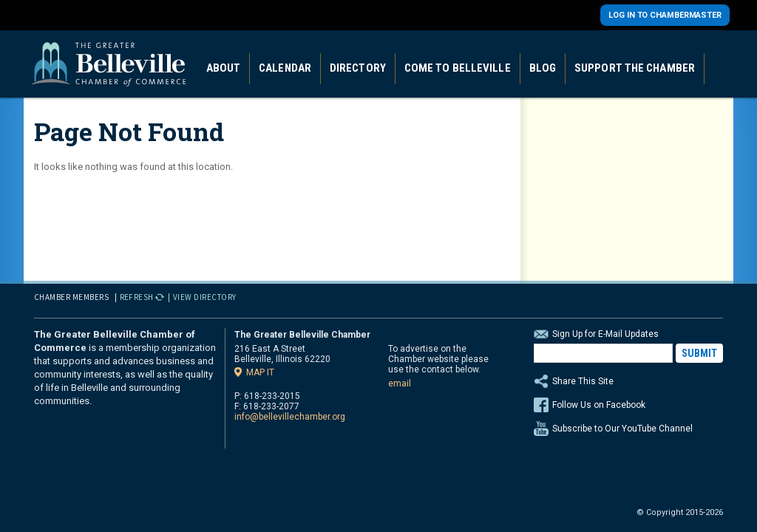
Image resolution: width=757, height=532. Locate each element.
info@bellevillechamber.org (290, 417)
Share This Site (628, 381)
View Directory (205, 297)
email (400, 383)
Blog (543, 68)
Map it (260, 372)
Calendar (285, 68)
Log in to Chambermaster (665, 15)
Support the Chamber (635, 68)
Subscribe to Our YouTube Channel (622, 429)
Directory (358, 68)
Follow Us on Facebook (599, 405)
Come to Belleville (458, 68)
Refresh (137, 297)
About (224, 68)
